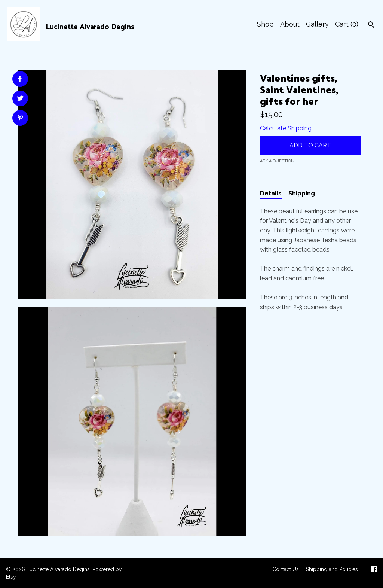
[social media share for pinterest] (20, 119)
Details (271, 193)
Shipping (302, 193)
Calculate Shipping (286, 128)
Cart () (347, 24)
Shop (265, 24)
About (290, 24)
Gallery (317, 24)
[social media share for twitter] (20, 99)
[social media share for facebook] (20, 79)
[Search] (371, 25)
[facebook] (374, 570)
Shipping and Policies (332, 569)
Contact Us (286, 569)
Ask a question (277, 161)
